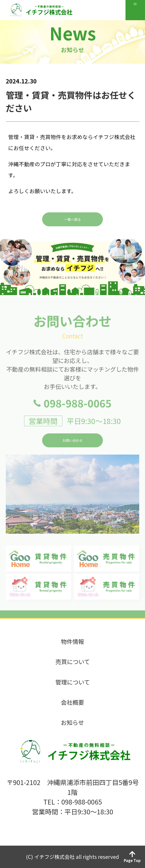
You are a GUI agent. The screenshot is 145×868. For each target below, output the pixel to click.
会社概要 (72, 702)
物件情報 (72, 641)
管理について (73, 682)
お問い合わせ (72, 450)
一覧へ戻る (72, 229)
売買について (73, 662)
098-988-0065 (78, 413)
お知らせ (72, 722)
